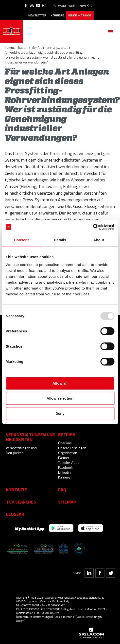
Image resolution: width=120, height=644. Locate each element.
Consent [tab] (21, 240)
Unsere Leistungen (72, 448)
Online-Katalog (80, 15)
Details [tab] (60, 240)
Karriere (57, 15)
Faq (62, 490)
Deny (60, 413)
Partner (64, 458)
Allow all (60, 383)
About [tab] (99, 240)
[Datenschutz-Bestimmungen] (34, 617)
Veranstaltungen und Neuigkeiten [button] (31, 437)
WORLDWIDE (73, 6)
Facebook (65, 467)
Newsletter (37, 15)
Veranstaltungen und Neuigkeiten (21, 450)
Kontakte (17, 490)
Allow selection (60, 398)
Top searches (21, 502)
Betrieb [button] (67, 434)
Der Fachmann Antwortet (50, 47)
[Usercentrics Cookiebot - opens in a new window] (93, 227)
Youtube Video (69, 462)
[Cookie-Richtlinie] (64, 617)
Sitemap (67, 502)
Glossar (15, 514)
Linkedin (64, 472)
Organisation (68, 453)
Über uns (65, 443)
